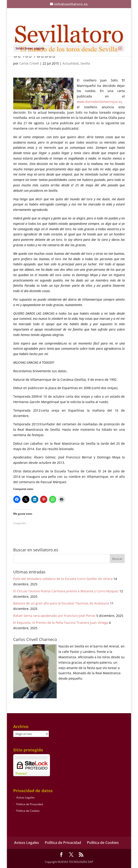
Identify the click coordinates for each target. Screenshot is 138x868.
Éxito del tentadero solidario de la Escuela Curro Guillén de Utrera (63, 579)
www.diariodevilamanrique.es (99, 102)
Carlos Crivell (29, 63)
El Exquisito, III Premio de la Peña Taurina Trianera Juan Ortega (61, 623)
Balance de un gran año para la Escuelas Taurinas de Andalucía (61, 603)
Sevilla (85, 63)
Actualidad (71, 63)
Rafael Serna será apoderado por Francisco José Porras (54, 616)
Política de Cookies (28, 811)
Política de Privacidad (30, 804)
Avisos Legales (26, 797)
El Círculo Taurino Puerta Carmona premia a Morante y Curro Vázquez (66, 591)
